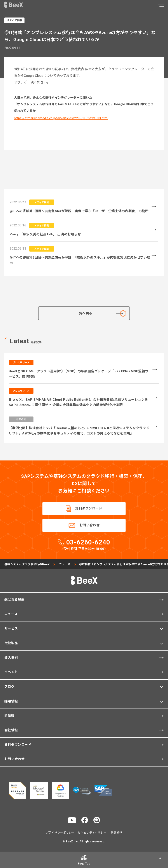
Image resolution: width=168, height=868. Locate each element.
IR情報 (9, 716)
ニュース (65, 564)
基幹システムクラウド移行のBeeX (27, 564)
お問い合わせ (89, 525)
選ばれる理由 (14, 600)
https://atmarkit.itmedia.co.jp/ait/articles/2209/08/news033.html (61, 118)
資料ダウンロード (89, 508)
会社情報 (11, 730)
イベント (11, 672)
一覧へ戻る (101, 313)
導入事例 (11, 658)
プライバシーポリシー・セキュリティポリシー (76, 833)
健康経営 (116, 833)
